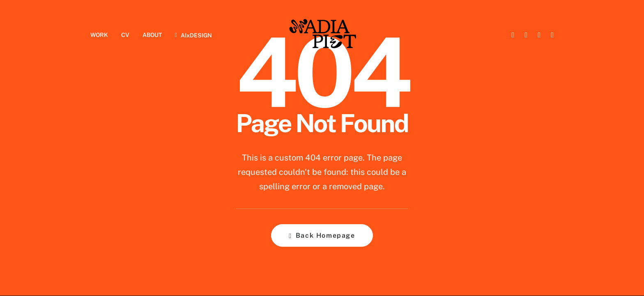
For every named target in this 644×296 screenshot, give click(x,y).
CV (125, 35)
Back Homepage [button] (322, 235)
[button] (512, 35)
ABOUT (152, 35)
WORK (99, 35)
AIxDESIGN (196, 35)
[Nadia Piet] (322, 35)
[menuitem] (102, 35)
